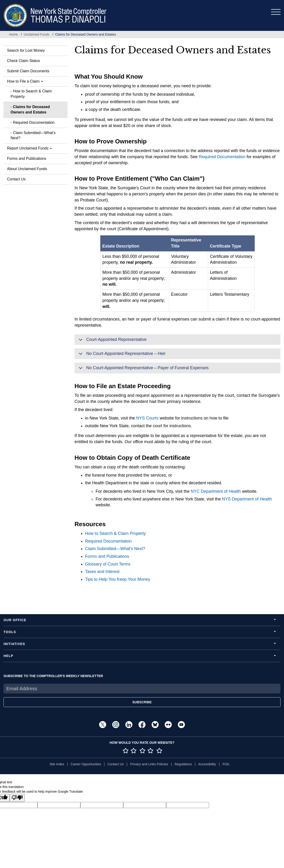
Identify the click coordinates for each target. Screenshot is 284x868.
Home (13, 34)
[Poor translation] (17, 798)
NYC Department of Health (216, 491)
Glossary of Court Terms (108, 564)
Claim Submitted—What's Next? (115, 549)
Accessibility (207, 764)
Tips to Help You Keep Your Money (118, 579)
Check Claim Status (24, 61)
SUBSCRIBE (142, 702)
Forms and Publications (27, 159)
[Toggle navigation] (276, 12)
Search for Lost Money (26, 50)
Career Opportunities (86, 764)
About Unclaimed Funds (27, 169)
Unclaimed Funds (36, 34)
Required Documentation (34, 122)
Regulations (183, 764)
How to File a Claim (25, 81)
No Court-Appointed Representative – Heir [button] (121, 355)
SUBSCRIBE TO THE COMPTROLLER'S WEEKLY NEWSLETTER (53, 676)
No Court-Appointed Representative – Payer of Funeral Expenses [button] (143, 369)
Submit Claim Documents (28, 71)
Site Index (57, 764)
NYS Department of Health (247, 499)
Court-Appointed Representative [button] (112, 341)
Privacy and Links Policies (149, 764)
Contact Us (16, 179)
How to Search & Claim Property (31, 94)
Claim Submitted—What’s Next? (33, 135)
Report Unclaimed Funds (29, 148)
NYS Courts (147, 418)
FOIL (226, 764)
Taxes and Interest (102, 572)
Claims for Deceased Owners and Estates (30, 109)
